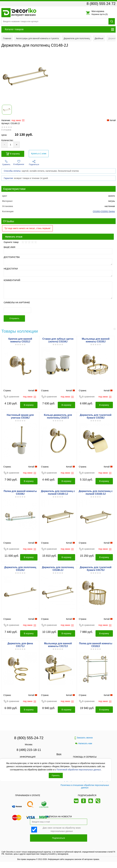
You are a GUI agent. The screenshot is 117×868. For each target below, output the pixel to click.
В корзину (13, 154)
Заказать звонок (84, 738)
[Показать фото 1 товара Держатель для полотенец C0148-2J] (7, 110)
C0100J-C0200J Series (104, 211)
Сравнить (6, 163)
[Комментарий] (58, 290)
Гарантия (8, 178)
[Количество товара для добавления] (11, 145)
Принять (56, 775)
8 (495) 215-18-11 (29, 750)
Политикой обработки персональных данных (79, 770)
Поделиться (34, 163)
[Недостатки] (58, 273)
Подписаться (58, 838)
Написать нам (84, 743)
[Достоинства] (58, 262)
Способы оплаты (12, 171)
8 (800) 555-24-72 (29, 738)
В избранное (19, 163)
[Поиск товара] (55, 21)
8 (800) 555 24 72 (101, 4)
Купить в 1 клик (39, 154)
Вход (59, 754)
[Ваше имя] (58, 251)
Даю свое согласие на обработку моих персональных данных (62, 829)
